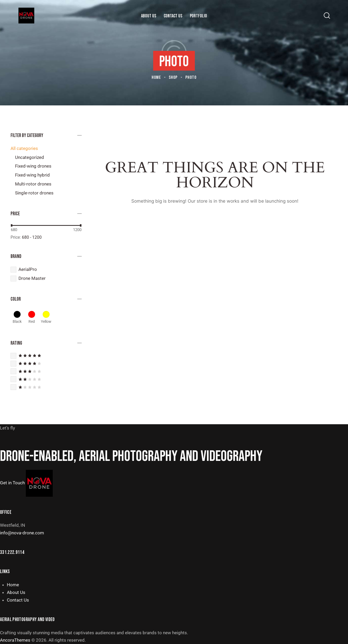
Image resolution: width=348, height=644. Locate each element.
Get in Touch (12, 483)
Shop (173, 77)
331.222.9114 (12, 552)
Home (156, 77)
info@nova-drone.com (22, 533)
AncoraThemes (15, 640)
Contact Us (18, 600)
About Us (16, 592)
